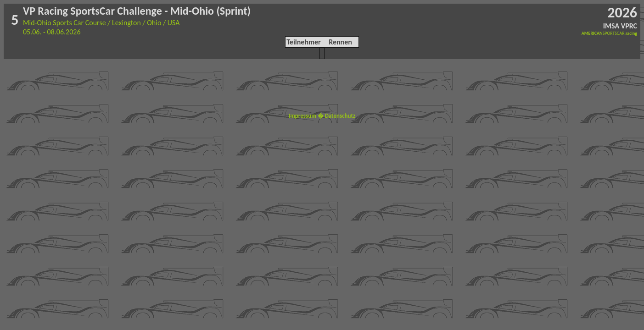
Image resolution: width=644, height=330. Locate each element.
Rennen (340, 42)
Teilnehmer (303, 42)
